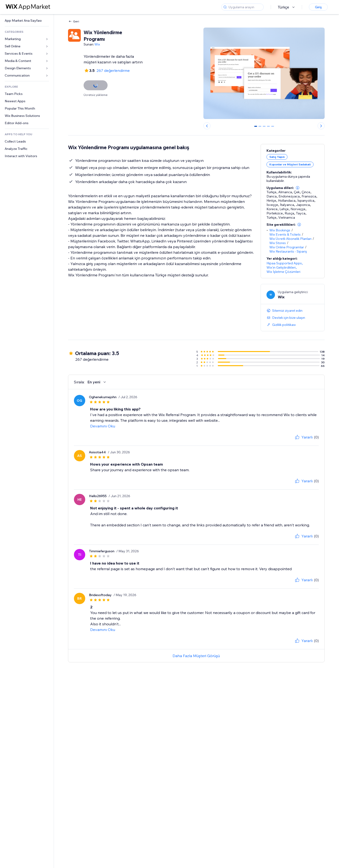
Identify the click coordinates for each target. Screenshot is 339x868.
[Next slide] (321, 126)
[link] (27, 21)
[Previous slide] (207, 126)
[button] (298, 188)
